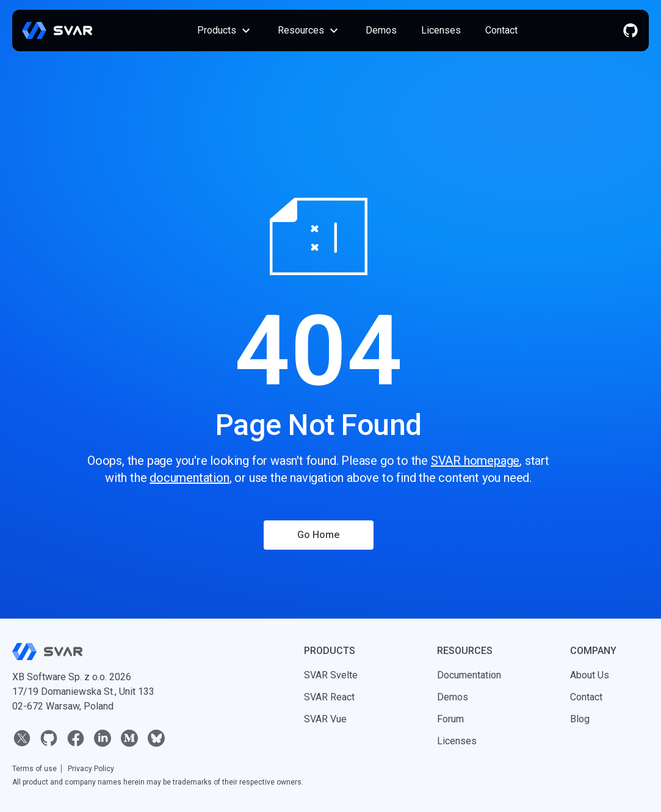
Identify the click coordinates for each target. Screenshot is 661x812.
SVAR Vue (325, 719)
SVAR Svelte (331, 675)
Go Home (318, 535)
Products (225, 31)
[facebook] (76, 738)
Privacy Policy (91, 769)
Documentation (469, 675)
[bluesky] (156, 738)
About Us (590, 675)
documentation (189, 478)
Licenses (441, 30)
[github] (630, 31)
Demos (381, 30)
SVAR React (329, 697)
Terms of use (34, 769)
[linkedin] (103, 738)
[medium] (129, 738)
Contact (501, 30)
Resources (309, 31)
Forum (450, 719)
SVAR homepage (475, 461)
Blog (580, 719)
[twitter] (22, 738)
